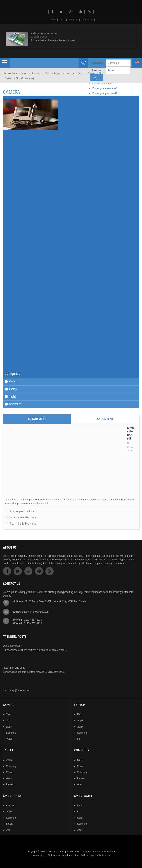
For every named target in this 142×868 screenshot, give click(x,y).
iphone (10, 806)
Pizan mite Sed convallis (23, 524)
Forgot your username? (105, 88)
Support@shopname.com (35, 612)
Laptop (13, 389)
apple (80, 721)
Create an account (102, 84)
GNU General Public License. (95, 855)
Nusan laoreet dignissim (23, 517)
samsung (11, 733)
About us (73, 20)
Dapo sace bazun (12, 646)
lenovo (10, 784)
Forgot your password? (105, 93)
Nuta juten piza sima (44, 33)
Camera (13, 381)
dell (79, 714)
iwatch (81, 806)
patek (9, 739)
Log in (96, 77)
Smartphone (16, 404)
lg (79, 812)
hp (79, 739)
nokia (9, 824)
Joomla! (35, 855)
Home (52, 20)
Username (98, 63)
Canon (10, 714)
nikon (9, 721)
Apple (9, 760)
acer (80, 784)
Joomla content (74, 73)
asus (9, 778)
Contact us (87, 20)
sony (9, 727)
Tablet (12, 396)
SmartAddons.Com (105, 852)
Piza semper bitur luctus (23, 511)
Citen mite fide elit (130, 433)
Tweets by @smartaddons (17, 690)
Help (62, 20)
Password (98, 70)
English (137, 62)
